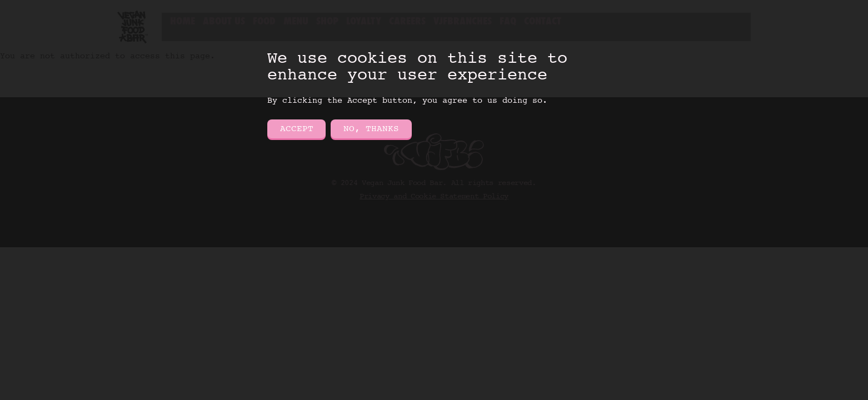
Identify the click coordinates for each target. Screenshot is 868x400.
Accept (297, 129)
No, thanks (371, 129)
